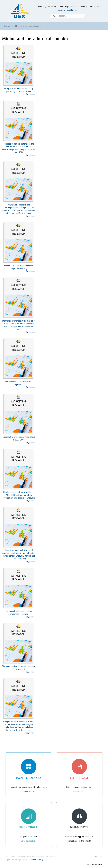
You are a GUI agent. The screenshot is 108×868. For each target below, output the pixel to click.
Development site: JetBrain (95, 864)
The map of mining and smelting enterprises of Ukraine (19, 613)
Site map (99, 857)
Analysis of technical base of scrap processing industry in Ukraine (19, 90)
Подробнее (31, 94)
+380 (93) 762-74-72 (47, 7)
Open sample (79, 791)
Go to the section (29, 841)
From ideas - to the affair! (79, 841)
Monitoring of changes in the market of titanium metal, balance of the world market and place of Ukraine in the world (19, 325)
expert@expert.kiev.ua (68, 10)
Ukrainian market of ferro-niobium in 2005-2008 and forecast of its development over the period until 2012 (19, 495)
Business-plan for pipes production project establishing (19, 267)
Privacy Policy (37, 860)
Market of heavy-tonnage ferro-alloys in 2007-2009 (19, 438)
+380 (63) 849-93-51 (68, 7)
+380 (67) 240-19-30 (90, 7)
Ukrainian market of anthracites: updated (19, 383)
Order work (29, 791)
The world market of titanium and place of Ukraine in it (19, 668)
